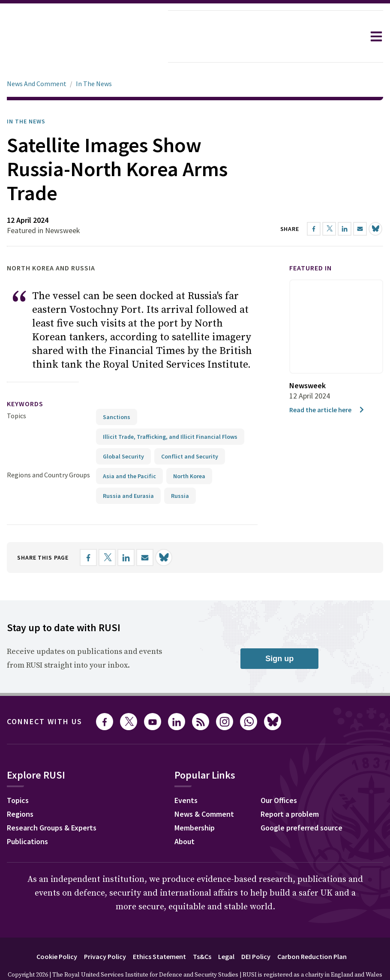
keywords (25, 380)
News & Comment (204, 790)
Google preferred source (301, 804)
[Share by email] (145, 533)
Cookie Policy (57, 932)
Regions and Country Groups (48, 451)
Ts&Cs (202, 932)
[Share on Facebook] (88, 533)
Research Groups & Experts (52, 804)
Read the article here (327, 386)
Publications (27, 817)
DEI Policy (256, 932)
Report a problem (290, 790)
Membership (195, 804)
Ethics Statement (159, 932)
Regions (20, 790)
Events (186, 776)
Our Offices (279, 776)
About (184, 817)
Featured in (310, 244)
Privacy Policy (105, 932)
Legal (226, 932)
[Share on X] (107, 533)
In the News (26, 97)
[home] (84, 36)
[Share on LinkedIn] (126, 533)
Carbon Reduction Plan (312, 932)
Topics (16, 392)
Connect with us (45, 697)
